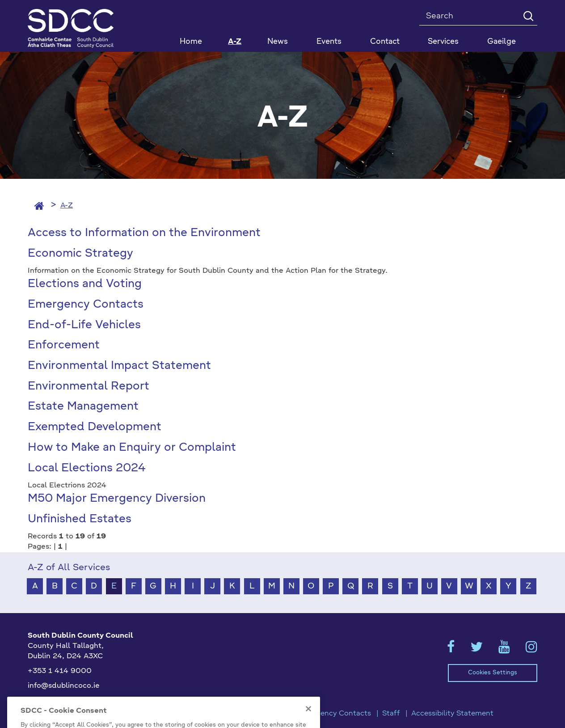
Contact (385, 42)
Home (191, 42)
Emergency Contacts (86, 305)
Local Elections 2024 (87, 468)
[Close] (308, 718)
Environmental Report (89, 387)
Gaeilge (502, 42)
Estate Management (83, 407)
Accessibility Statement (452, 714)
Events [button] (329, 42)
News (278, 42)
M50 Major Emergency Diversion (117, 499)
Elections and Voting (85, 284)
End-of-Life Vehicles (84, 325)
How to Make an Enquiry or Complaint (132, 448)
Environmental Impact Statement (119, 366)
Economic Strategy (80, 254)
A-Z (235, 42)
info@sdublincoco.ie (64, 686)
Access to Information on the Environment (144, 233)
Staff (391, 714)
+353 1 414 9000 (60, 671)
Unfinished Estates (80, 519)
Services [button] (443, 42)
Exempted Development (95, 427)
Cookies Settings (493, 673)
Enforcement (64, 345)
